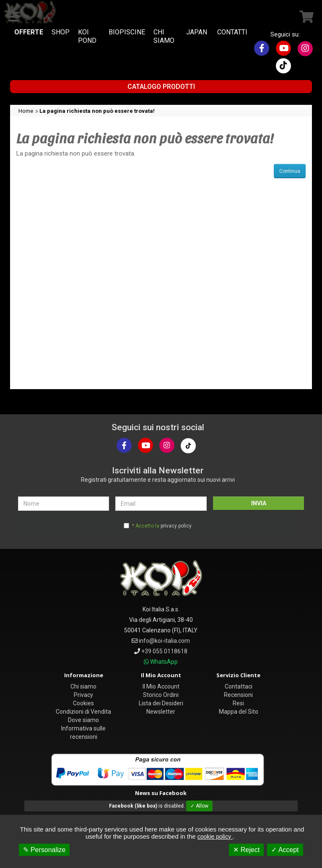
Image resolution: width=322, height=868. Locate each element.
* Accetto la (162, 526)
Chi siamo (83, 686)
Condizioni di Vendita (83, 712)
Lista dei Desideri (161, 703)
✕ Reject (246, 850)
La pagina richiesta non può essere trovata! (97, 111)
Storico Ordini (161, 695)
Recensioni (238, 695)
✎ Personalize (44, 850)
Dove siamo (83, 720)
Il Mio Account (161, 686)
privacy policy (176, 526)
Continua (290, 171)
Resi (238, 703)
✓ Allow (199, 806)
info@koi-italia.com (164, 641)
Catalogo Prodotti (161, 87)
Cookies (83, 703)
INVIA (259, 503)
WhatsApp (164, 662)
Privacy (83, 695)
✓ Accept (285, 850)
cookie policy (215, 837)
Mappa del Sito (239, 712)
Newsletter (161, 712)
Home (26, 111)
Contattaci (239, 686)
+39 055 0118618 (164, 651)
